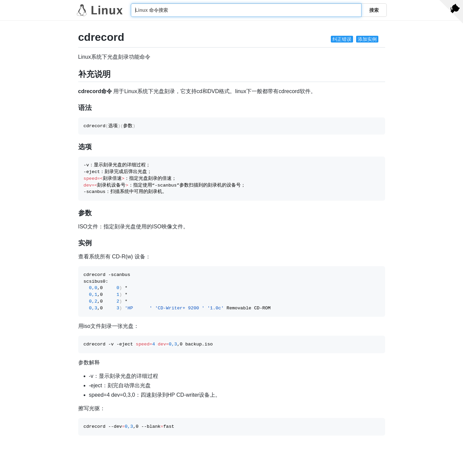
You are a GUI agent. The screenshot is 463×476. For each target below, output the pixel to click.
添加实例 (367, 39)
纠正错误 (342, 39)
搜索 (374, 10)
